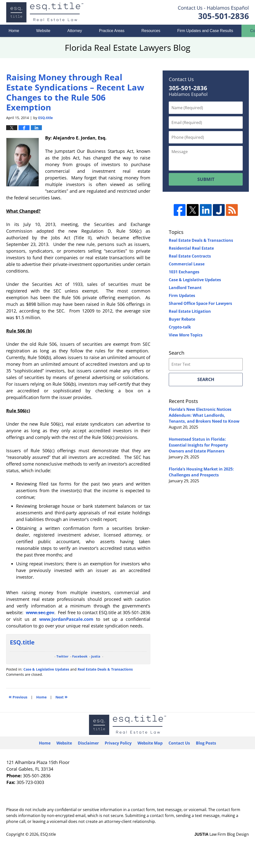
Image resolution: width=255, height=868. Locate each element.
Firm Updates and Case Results (205, 31)
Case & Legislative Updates (46, 669)
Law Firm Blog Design (222, 834)
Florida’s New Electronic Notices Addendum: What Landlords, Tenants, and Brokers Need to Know (204, 415)
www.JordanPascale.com (66, 619)
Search (206, 379)
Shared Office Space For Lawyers (200, 303)
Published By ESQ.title (213, 12)
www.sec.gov (40, 612)
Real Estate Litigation (190, 311)
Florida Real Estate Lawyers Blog (45, 12)
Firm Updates (182, 295)
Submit (206, 179)
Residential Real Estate (191, 248)
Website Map (150, 743)
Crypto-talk (180, 327)
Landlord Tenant (185, 288)
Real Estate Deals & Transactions (105, 669)
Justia (96, 656)
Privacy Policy (118, 743)
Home (14, 31)
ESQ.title (48, 834)
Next (61, 697)
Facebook (80, 656)
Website (43, 31)
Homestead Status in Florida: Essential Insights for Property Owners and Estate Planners (198, 445)
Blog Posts (206, 743)
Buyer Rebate (182, 319)
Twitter (62, 656)
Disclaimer (88, 743)
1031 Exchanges (184, 272)
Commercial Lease (187, 264)
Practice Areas (112, 31)
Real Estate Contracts (190, 256)
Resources (151, 31)
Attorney (75, 31)
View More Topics (186, 335)
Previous (18, 697)
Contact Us (179, 743)
